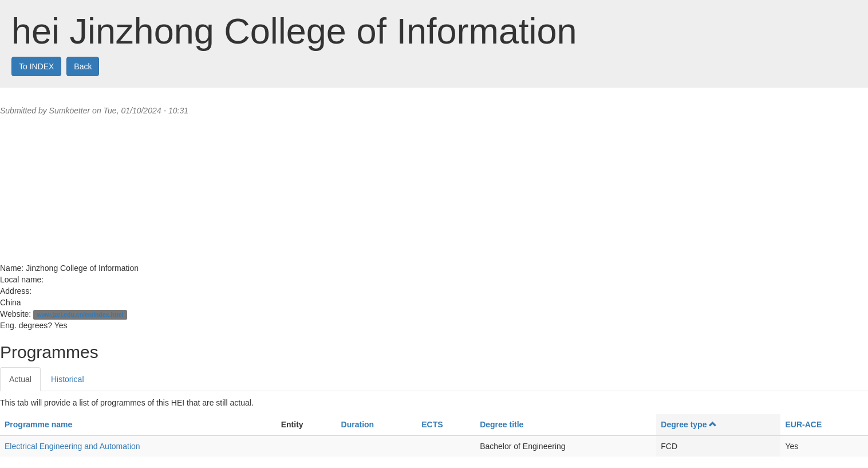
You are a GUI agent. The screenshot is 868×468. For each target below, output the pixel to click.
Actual (20, 379)
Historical (68, 379)
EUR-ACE (803, 424)
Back (83, 66)
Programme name (38, 424)
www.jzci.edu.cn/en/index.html (80, 314)
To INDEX (36, 66)
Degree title (502, 424)
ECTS (432, 424)
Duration (358, 424)
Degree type (689, 424)
